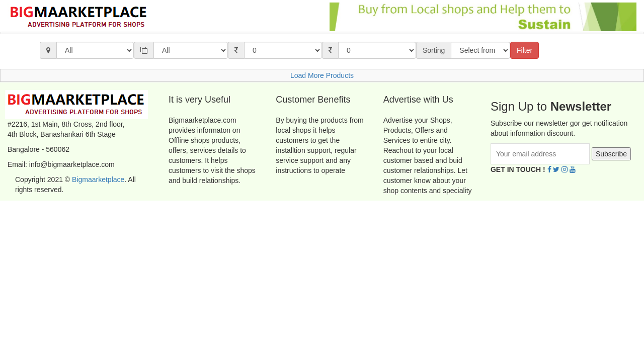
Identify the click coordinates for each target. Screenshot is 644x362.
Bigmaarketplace (98, 179)
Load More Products (322, 75)
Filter (525, 50)
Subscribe (611, 154)
